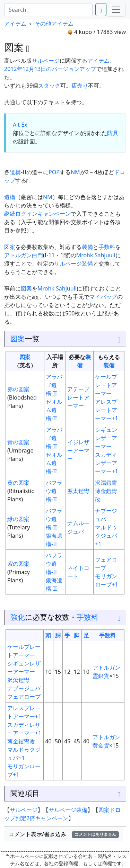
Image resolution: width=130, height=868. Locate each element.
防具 (113, 133)
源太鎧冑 (78, 491)
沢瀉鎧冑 (106, 483)
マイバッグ (103, 297)
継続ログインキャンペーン (37, 214)
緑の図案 (18, 519)
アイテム (15, 24)
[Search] (48, 10)
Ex (24, 125)
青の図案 (18, 442)
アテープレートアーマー (78, 397)
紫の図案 (18, 564)
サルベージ (46, 61)
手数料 (107, 247)
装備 (87, 247)
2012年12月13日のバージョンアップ (50, 69)
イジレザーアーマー (78, 450)
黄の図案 (18, 483)
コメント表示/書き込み (64, 834)
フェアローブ (24, 697)
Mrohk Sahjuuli (96, 255)
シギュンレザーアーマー (106, 438)
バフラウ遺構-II (54, 491)
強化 (18, 617)
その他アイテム (54, 24)
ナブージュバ (24, 688)
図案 (10, 247)
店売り (80, 86)
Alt (16, 125)
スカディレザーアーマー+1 (106, 463)
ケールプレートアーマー (106, 385)
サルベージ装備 (73, 263)
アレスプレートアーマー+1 (106, 410)
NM (75, 172)
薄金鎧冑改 (21, 741)
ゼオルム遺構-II (54, 410)
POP (54, 172)
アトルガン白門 (24, 255)
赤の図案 (18, 389)
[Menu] (116, 10)
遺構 (15, 172)
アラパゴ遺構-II (54, 385)
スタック (49, 86)
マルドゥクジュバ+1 (106, 536)
